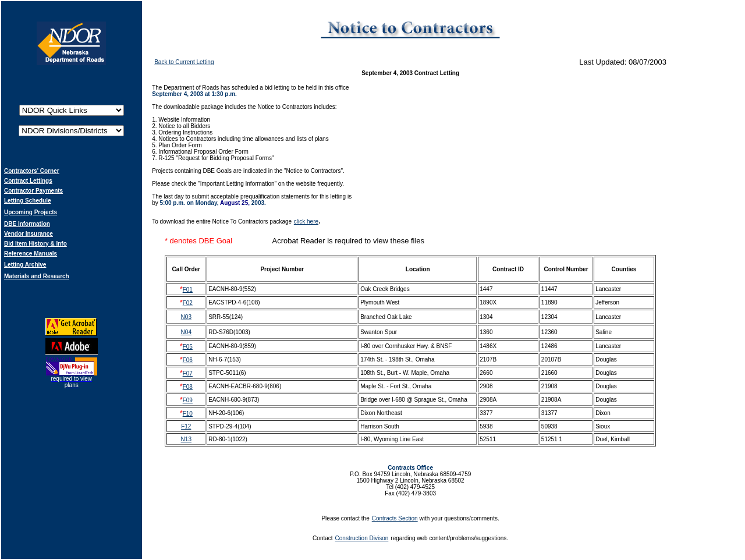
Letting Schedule (28, 201)
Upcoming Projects (31, 212)
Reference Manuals (31, 254)
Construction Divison (362, 538)
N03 (186, 317)
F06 (188, 360)
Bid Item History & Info (36, 244)
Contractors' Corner (32, 171)
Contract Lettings (28, 181)
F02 (188, 303)
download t (174, 221)
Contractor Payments (33, 191)
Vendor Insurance (29, 234)
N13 (186, 439)
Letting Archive (25, 265)
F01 (188, 290)
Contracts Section (395, 518)
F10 (188, 414)
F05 (188, 347)
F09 (188, 400)
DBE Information (27, 224)
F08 (188, 387)
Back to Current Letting (184, 62)
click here (306, 221)
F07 (188, 373)
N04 (186, 332)
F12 (186, 426)
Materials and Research (37, 276)
